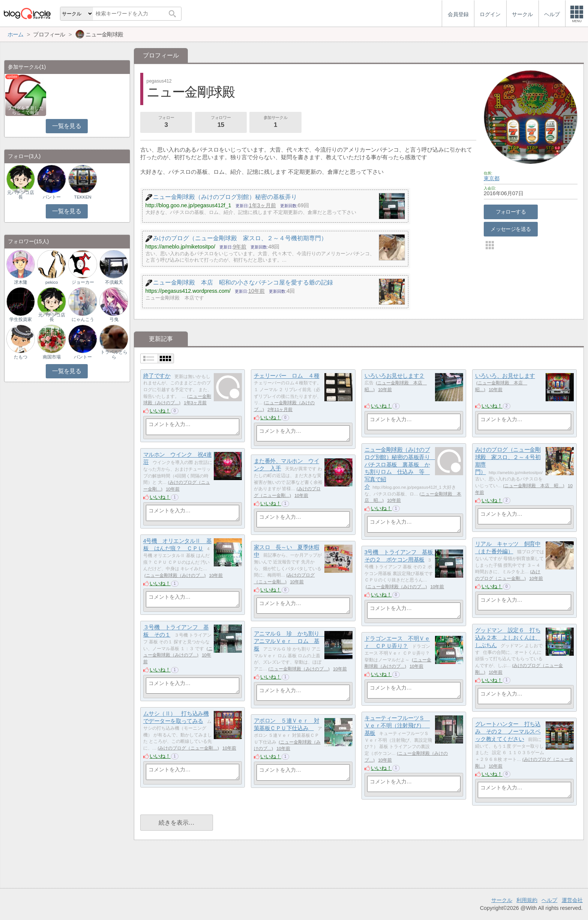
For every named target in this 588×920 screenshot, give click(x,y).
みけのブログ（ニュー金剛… (188, 748)
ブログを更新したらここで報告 (25, 110)
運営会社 (572, 900)
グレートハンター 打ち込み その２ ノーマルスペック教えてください (508, 732)
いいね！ (160, 411)
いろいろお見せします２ (394, 376)
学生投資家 (21, 319)
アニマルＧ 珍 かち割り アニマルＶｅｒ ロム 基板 (289, 641)
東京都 (492, 178)
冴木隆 (21, 282)
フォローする (511, 212)
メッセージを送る (511, 229)
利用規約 (527, 900)
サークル (502, 900)
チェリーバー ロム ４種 (287, 376)
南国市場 (52, 357)
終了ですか (157, 376)
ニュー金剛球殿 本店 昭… (534, 486)
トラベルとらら (114, 354)
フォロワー (221, 122)
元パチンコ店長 (21, 195)
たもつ (21, 357)
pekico (52, 282)
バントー (52, 197)
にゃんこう (83, 319)
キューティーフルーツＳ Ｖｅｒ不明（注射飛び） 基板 (397, 726)
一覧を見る (67, 126)
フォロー (166, 122)
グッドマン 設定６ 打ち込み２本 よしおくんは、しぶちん (508, 638)
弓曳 (114, 319)
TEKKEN (83, 197)
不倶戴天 (114, 282)
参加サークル (276, 122)
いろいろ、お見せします (505, 376)
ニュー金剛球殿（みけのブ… (175, 575)
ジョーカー (83, 282)
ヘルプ (549, 900)
